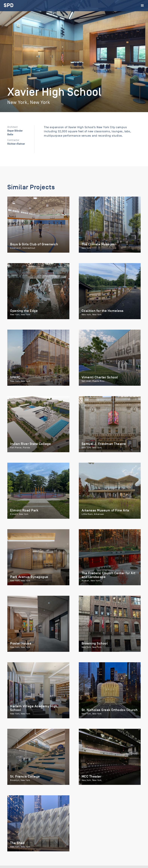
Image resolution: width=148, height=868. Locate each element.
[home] (9, 6)
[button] (142, 6)
